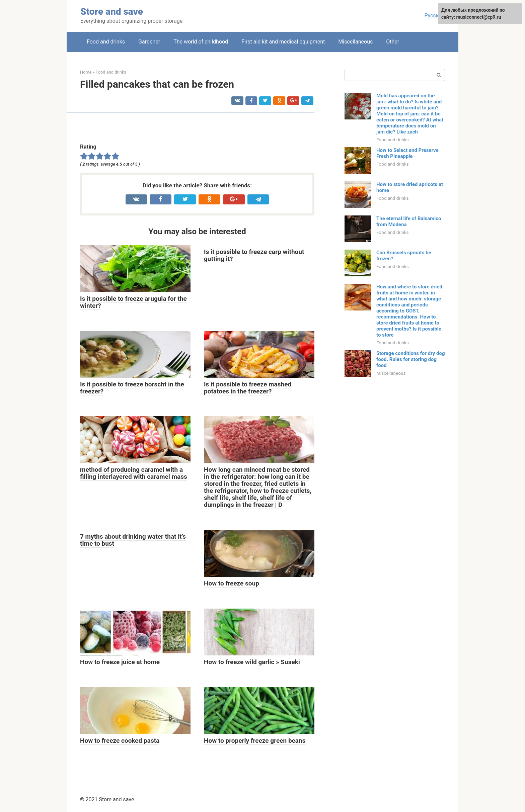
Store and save (112, 12)
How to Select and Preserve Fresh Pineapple (407, 153)
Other (393, 42)
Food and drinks (106, 42)
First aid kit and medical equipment (283, 42)
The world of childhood (201, 42)
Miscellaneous (355, 42)
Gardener (149, 42)
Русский (435, 16)
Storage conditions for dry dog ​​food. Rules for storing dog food (411, 359)
